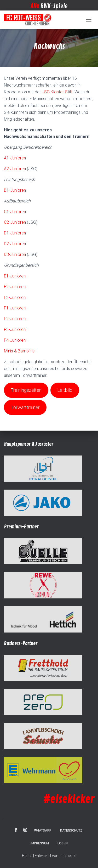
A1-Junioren (15, 158)
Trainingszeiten (26, 390)
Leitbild (65, 390)
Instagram (25, 830)
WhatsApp (43, 831)
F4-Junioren (15, 340)
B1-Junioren (15, 190)
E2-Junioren (15, 287)
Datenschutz (71, 831)
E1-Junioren (15, 276)
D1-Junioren (15, 233)
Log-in (63, 843)
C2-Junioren (15, 222)
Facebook (16, 830)
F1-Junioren (15, 308)
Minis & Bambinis (19, 351)
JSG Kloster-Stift (57, 92)
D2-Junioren (15, 244)
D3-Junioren (15, 254)
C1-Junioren (15, 212)
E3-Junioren (15, 298)
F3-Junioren (15, 329)
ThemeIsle (68, 856)
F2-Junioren (15, 319)
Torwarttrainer (25, 407)
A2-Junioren (15, 169)
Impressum (40, 843)
